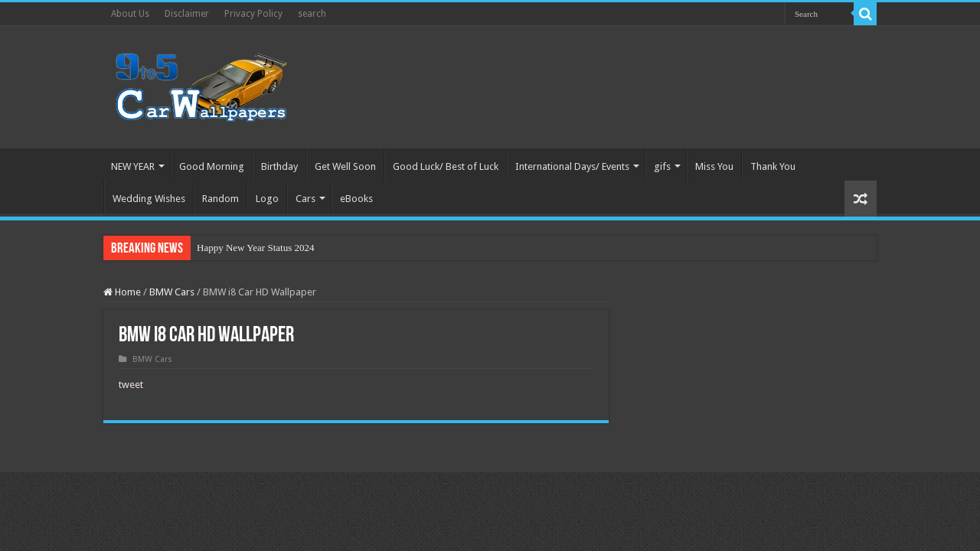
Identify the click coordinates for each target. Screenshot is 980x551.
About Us (130, 14)
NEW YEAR (133, 166)
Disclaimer (187, 14)
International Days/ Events (572, 166)
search (312, 14)
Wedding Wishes (149, 199)
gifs (662, 166)
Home (122, 292)
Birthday (279, 166)
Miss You (714, 166)
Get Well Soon (345, 166)
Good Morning (212, 166)
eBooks (356, 199)
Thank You (773, 166)
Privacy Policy (253, 14)
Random (220, 199)
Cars (305, 199)
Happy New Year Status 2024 (255, 248)
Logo (267, 199)
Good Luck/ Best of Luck (446, 166)
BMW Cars (172, 292)
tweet (131, 385)
